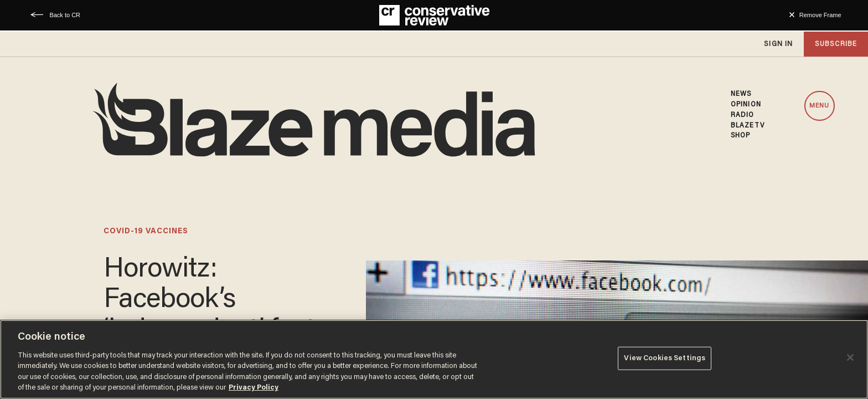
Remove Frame (820, 15)
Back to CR (65, 15)
